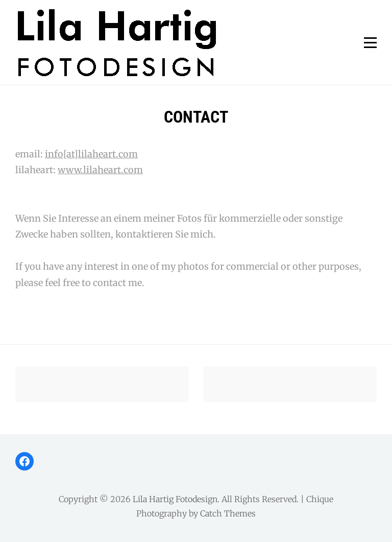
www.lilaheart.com (100, 170)
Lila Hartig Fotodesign (175, 499)
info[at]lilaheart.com (91, 154)
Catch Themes (228, 513)
